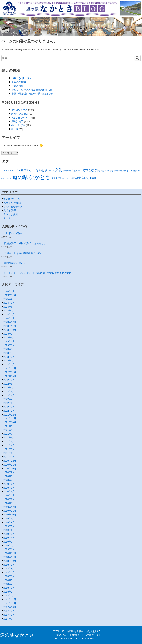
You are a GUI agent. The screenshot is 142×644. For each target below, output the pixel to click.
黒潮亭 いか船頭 (20, 114)
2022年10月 (10, 376)
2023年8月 (9, 338)
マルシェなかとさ (20, 118)
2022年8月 (9, 384)
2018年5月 (9, 580)
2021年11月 (10, 418)
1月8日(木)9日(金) (21, 78)
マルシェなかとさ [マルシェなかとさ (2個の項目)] (36, 170)
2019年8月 (9, 522)
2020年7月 (9, 480)
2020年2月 (9, 499)
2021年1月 (9, 457)
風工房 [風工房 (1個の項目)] (54, 178)
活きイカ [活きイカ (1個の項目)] (105, 171)
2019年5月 (9, 534)
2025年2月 (9, 299)
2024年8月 (9, 303)
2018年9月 (9, 565)
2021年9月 (9, 426)
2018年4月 (9, 584)
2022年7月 (9, 388)
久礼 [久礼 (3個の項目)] (59, 170)
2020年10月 (10, 469)
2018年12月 (10, 553)
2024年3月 (9, 311)
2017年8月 (9, 615)
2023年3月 (9, 357)
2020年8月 (9, 476)
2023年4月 (9, 353)
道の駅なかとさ (19, 110)
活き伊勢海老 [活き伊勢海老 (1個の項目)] (116, 171)
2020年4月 (9, 492)
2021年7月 (9, 434)
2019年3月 (9, 542)
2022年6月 (9, 392)
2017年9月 (9, 611)
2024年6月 (9, 307)
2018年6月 (9, 576)
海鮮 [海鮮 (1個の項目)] (135, 171)
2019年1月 (9, 549)
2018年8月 (9, 569)
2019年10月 (10, 515)
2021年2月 (9, 453)
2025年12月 (10, 295)
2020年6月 (9, 484)
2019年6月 (9, 530)
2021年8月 (9, 430)
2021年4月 (9, 445)
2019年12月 (10, 507)
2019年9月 (9, 519)
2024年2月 (9, 315)
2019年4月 (9, 538)
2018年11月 (10, 557)
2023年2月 (9, 361)
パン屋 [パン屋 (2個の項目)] (19, 170)
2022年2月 (9, 407)
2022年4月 (9, 399)
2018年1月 (9, 596)
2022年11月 (10, 372)
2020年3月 (9, 495)
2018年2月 (9, 592)
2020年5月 (9, 488)
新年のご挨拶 (19, 82)
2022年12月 (10, 368)
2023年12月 (10, 322)
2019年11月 (10, 511)
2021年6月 (9, 438)
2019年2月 (9, 546)
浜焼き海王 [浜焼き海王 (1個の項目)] (127, 171)
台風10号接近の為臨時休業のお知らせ (32, 94)
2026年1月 (9, 291)
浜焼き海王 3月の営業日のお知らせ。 (25, 243)
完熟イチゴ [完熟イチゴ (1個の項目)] (77, 171)
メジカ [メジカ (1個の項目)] (51, 171)
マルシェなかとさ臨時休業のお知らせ (32, 90)
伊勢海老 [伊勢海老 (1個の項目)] (67, 171)
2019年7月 (9, 526)
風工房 (14, 129)
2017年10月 (10, 607)
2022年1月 (9, 411)
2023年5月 (9, 349)
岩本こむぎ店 (18, 125)
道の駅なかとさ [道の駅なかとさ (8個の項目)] (32, 177)
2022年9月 (9, 380)
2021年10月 (10, 422)
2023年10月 (10, 330)
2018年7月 (9, 572)
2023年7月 (9, 341)
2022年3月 (9, 403)
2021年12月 (10, 415)
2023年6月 (9, 345)
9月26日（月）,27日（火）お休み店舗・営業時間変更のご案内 (38, 273)
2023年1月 (9, 364)
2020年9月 (9, 472)
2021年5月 (9, 442)
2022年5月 (9, 395)
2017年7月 (9, 619)
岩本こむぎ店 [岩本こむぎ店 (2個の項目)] (91, 170)
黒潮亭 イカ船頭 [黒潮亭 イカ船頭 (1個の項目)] (66, 178)
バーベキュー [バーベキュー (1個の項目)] (8, 171)
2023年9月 (9, 334)
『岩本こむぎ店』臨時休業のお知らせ (24, 253)
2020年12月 (10, 461)
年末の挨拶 (17, 86)
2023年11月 (10, 326)
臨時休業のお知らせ (15, 263)
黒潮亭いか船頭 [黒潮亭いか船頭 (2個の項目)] (86, 178)
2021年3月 (9, 449)
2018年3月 (9, 588)
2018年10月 (10, 561)
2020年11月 (10, 465)
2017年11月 (10, 603)
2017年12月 (10, 599)
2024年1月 (9, 318)
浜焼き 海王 (17, 121)
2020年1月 (9, 503)
